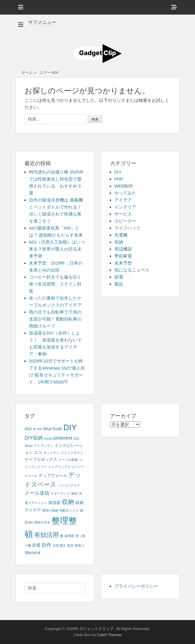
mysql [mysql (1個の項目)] (48, 438)
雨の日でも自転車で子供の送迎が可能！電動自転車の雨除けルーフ (55, 319)
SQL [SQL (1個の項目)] (76, 438)
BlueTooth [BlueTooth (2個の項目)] (53, 429)
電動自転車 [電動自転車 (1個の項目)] (33, 553)
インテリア (125, 207)
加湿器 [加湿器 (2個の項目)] (54, 503)
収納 (119, 242)
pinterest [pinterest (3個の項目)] (63, 438)
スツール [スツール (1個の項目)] (31, 476)
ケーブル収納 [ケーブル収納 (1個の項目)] (68, 460)
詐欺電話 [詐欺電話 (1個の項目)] (59, 545)
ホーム (29, 73)
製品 (119, 284)
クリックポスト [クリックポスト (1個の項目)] (72, 453)
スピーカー (125, 221)
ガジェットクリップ (96, 629)
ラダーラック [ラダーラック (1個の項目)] (60, 494)
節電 (119, 277)
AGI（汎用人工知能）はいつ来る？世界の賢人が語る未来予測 (57, 249)
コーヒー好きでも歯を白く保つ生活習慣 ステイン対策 (55, 284)
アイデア (123, 200)
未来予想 (123, 263)
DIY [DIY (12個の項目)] (70, 427)
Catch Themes (109, 635)
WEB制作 (124, 186)
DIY (118, 172)
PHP (119, 179)
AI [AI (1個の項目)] (34, 429)
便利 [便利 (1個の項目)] (74, 494)
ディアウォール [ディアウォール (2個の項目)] (53, 475)
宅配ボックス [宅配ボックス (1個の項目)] (69, 510)
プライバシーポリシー (136, 586)
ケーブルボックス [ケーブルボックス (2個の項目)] (41, 459)
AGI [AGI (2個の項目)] (28, 429)
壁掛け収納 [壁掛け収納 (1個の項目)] (50, 510)
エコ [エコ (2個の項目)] (38, 452)
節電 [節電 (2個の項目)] (36, 545)
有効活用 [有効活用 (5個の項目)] (46, 535)
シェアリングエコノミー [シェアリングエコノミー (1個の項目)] (66, 467)
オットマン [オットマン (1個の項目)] (51, 453)
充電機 (121, 235)
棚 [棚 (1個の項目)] (62, 536)
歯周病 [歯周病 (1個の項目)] (69, 536)
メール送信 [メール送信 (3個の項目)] (37, 493)
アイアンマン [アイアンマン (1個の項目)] (44, 446)
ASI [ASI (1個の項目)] (40, 429)
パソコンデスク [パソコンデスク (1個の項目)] (69, 485)
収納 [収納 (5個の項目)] (68, 502)
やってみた (125, 193)
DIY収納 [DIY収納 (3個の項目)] (34, 438)
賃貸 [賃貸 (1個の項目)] (70, 545)
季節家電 (123, 256)
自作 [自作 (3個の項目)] (46, 545)
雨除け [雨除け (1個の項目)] (79, 545)
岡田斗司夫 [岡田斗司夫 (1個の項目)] (42, 522)
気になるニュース (132, 270)
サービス (123, 214)
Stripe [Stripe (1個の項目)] (29, 446)
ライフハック (127, 228)
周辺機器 (123, 249)
